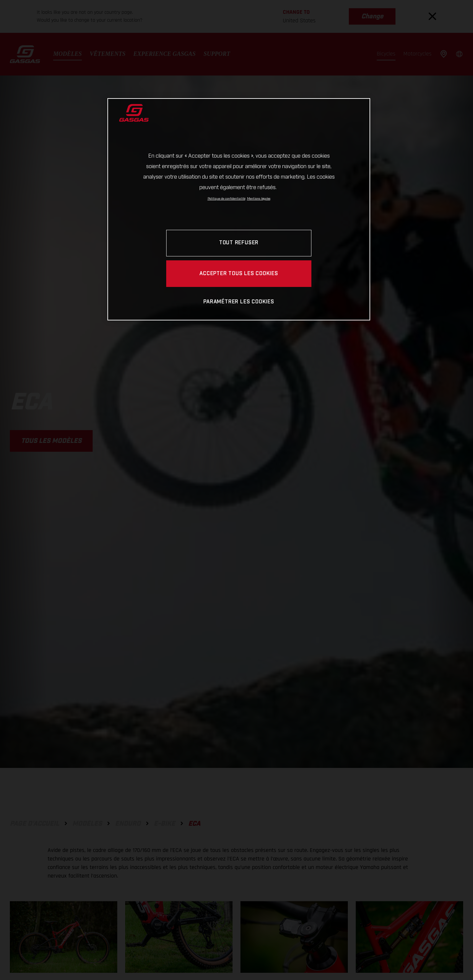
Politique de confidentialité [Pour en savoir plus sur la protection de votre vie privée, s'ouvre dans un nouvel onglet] (226, 199)
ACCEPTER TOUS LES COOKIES (239, 274)
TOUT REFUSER (239, 243)
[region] (239, 209)
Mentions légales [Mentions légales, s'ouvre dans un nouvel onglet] (259, 199)
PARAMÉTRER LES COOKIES (239, 302)
